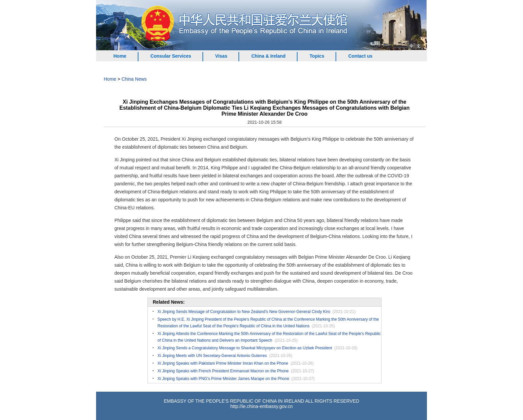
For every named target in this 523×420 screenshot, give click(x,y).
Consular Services (171, 56)
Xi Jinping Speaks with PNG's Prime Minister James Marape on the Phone (223, 379)
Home (120, 56)
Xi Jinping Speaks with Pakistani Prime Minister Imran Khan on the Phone (223, 363)
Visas (221, 56)
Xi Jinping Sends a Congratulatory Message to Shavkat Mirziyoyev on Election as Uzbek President (245, 348)
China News (134, 79)
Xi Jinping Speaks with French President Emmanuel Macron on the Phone (223, 371)
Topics (317, 56)
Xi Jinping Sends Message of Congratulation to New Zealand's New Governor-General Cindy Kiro (244, 312)
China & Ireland (268, 56)
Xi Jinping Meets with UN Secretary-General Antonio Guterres (212, 356)
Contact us (360, 56)
